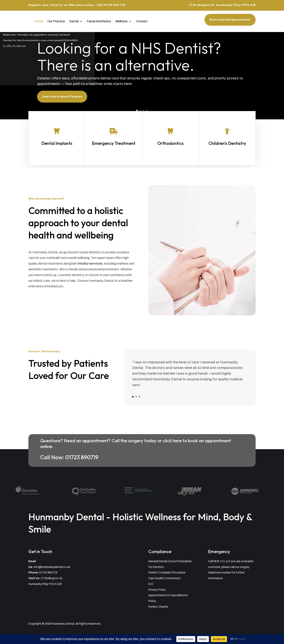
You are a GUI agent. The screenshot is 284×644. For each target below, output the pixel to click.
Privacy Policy (157, 590)
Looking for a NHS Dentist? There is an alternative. (131, 59)
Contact (142, 21)
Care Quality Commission (164, 578)
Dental (74, 21)
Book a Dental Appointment (230, 20)
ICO (151, 584)
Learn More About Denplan (72, 94)
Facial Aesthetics (99, 21)
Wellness (121, 21)
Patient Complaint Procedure (167, 573)
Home (39, 21)
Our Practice (56, 21)
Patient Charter (158, 607)
